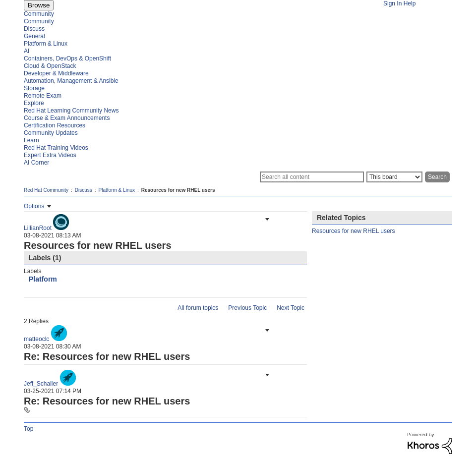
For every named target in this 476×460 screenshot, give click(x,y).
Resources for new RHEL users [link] (178, 190)
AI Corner (36, 163)
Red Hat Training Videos (56, 148)
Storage (34, 88)
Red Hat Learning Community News (71, 111)
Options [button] (34, 206)
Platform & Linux (46, 44)
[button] (266, 219)
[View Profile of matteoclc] (36, 339)
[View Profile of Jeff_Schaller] (41, 384)
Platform (43, 279)
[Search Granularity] (394, 177)
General (34, 36)
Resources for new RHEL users (354, 231)
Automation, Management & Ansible (71, 81)
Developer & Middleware (56, 73)
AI (27, 51)
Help (410, 3)
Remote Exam (43, 96)
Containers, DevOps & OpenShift (67, 58)
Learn (31, 140)
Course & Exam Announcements (67, 118)
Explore (34, 103)
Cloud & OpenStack (50, 66)
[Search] (312, 177)
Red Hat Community (46, 190)
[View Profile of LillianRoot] (38, 228)
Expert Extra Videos (50, 155)
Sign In (392, 3)
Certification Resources (55, 125)
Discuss (34, 29)
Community (39, 14)
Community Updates (51, 133)
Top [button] (29, 429)
